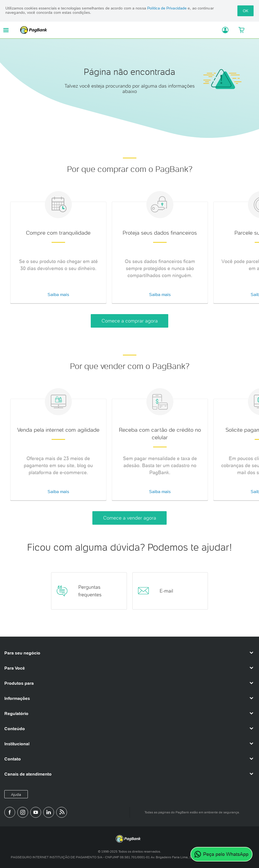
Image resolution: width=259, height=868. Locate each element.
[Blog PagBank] (62, 812)
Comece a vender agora (130, 518)
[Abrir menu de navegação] (6, 30)
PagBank (117, 30)
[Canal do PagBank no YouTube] (36, 812)
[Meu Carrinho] (241, 30)
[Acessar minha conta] (221, 30)
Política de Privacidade (167, 8)
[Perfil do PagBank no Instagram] (23, 812)
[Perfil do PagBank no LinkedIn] (49, 812)
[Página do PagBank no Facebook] (10, 812)
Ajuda (16, 794)
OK (245, 11)
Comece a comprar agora (130, 321)
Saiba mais (58, 294)
